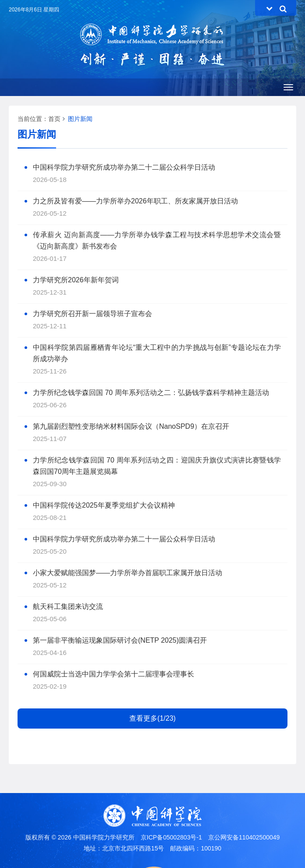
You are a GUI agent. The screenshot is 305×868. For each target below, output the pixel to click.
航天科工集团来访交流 (68, 607)
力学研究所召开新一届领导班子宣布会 (92, 314)
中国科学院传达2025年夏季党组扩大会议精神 (104, 505)
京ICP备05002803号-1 (171, 837)
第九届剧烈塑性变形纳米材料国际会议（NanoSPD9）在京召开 (131, 426)
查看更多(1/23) (152, 718)
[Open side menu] (288, 87)
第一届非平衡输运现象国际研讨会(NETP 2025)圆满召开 (120, 640)
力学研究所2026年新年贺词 (76, 280)
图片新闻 (80, 119)
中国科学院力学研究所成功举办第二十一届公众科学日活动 (124, 539)
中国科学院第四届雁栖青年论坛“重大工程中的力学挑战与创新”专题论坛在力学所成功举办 (157, 353)
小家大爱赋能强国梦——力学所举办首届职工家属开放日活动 (128, 573)
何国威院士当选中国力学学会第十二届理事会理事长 (113, 674)
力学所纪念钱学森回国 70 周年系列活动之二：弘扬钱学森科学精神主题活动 (151, 393)
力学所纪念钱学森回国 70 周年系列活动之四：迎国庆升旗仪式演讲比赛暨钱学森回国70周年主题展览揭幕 (157, 466)
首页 (54, 119)
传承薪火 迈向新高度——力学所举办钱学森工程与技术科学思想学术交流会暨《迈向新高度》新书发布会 (157, 240)
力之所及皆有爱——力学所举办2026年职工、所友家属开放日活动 (135, 201)
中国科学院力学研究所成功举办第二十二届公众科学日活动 (124, 167)
